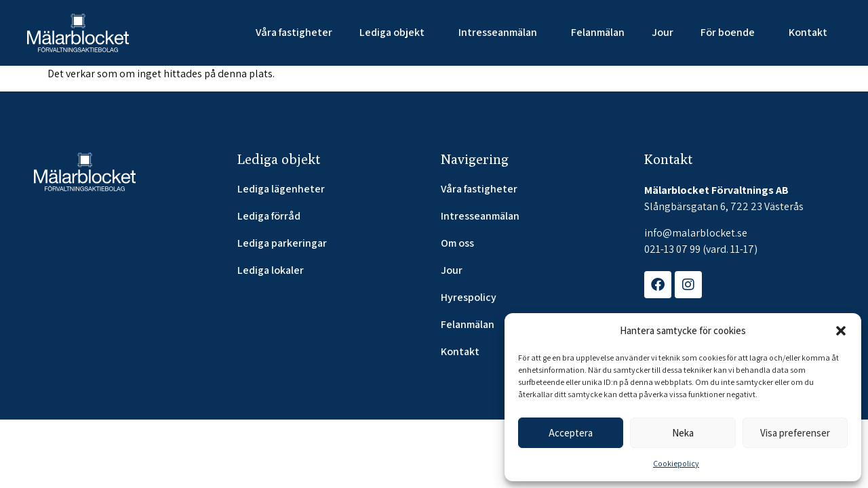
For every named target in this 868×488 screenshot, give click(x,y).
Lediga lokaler (271, 270)
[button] (841, 331)
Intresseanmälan (501, 32)
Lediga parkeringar (282, 243)
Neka (683, 433)
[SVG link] (78, 33)
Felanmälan (598, 32)
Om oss (457, 243)
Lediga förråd (269, 216)
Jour (663, 32)
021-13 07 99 (672, 249)
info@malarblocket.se (696, 233)
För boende (731, 32)
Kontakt (808, 32)
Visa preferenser (795, 433)
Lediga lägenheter (281, 189)
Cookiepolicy (676, 463)
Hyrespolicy (469, 298)
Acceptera (571, 433)
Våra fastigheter (294, 32)
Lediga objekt (395, 32)
